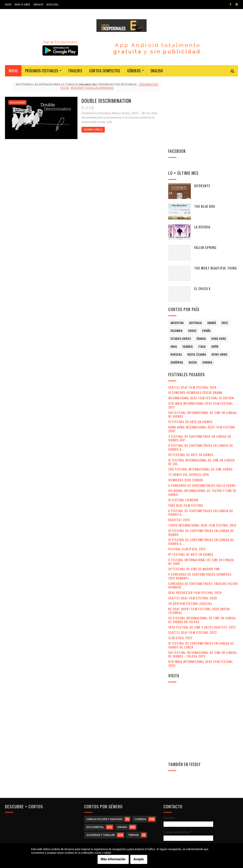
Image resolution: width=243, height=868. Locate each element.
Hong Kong (219, 271)
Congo (192, 263)
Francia (201, 271)
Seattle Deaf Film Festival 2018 (192, 320)
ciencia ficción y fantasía (104, 751)
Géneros (134, 71)
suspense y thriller (101, 767)
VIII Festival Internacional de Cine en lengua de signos (202, 347)
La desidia (202, 159)
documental (17, 103)
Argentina (177, 255)
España (206, 263)
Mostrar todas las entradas (91, 89)
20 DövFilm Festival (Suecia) (190, 536)
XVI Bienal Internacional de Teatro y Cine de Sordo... (202, 425)
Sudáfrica (177, 295)
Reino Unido (220, 287)
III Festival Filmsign (183, 432)
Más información (113, 859)
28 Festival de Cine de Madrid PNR (194, 501)
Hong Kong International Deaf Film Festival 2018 (202, 361)
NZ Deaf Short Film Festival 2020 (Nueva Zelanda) (199, 543)
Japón (215, 279)
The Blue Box (205, 139)
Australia (195, 255)
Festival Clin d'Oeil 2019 (187, 481)
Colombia (176, 263)
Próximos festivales (42, 71)
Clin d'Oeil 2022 (180, 570)
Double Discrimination (96, 101)
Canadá (212, 255)
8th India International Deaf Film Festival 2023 (201, 596)
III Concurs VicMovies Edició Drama (195, 325)
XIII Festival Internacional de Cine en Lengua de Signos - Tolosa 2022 (202, 587)
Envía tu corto (22, 4)
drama (122, 759)
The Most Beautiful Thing (216, 200)
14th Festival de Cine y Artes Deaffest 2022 (202, 559)
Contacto (38, 4)
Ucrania (207, 295)
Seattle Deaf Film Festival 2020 (193, 530)
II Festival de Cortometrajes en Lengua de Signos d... (201, 445)
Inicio (8, 4)
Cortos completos (105, 71)
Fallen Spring (205, 180)
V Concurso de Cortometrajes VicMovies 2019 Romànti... (200, 509)
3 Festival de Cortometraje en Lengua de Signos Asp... (200, 371)
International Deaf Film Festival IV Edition (201, 330)
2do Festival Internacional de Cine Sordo (200, 401)
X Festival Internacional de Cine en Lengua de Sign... (201, 494)
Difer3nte (202, 118)
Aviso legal (53, 4)
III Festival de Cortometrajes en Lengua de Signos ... (201, 465)
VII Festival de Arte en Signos (191, 387)
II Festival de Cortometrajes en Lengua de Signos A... (201, 380)
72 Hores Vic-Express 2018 (189, 407)
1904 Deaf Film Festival (186, 438)
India (174, 279)
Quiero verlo (82, 130)
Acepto (139, 859)
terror (133, 767)
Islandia (188, 279)
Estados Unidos (181, 271)
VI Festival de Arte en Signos (190, 354)
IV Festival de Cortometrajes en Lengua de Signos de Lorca (201, 577)
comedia (140, 751)
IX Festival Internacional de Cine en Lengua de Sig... (202, 394)
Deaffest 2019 (179, 452)
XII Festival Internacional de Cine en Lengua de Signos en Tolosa (202, 552)
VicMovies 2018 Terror (186, 412)
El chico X (202, 221)
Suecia (193, 295)
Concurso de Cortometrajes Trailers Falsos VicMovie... (203, 518)
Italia (202, 279)
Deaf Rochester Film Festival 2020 (195, 525)
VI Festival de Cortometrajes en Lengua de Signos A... (201, 474)
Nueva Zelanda (197, 287)
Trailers (75, 71)
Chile (225, 255)
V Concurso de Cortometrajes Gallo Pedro (202, 418)
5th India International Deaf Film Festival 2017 (201, 338)
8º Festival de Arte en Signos (191, 487)
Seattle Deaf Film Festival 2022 (193, 565)
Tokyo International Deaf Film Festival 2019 (202, 458)
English (157, 71)
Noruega (176, 287)
